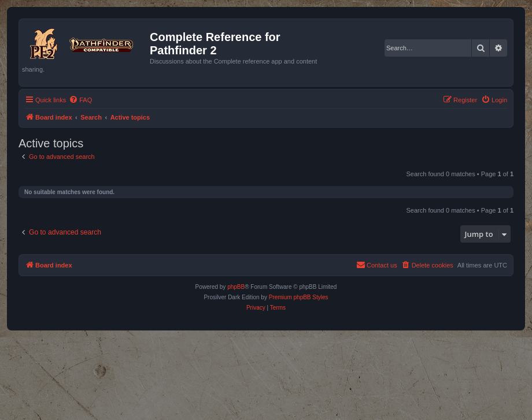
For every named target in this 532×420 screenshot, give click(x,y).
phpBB (236, 287)
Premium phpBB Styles (299, 297)
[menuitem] (80, 100)
